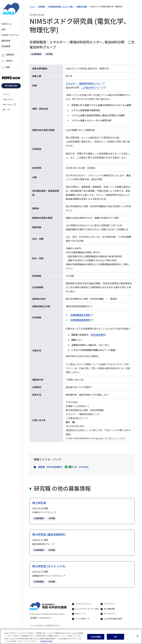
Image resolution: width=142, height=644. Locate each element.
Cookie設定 (96, 638)
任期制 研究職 (82, 6)
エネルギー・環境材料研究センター (83, 84)
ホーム (32, 6)
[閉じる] (138, 637)
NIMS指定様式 (98, 335)
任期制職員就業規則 (82, 320)
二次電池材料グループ (94, 88)
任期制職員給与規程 (82, 315)
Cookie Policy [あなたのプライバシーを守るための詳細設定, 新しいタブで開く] (47, 643)
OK (115, 638)
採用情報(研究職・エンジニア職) (61, 6)
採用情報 (41, 6)
